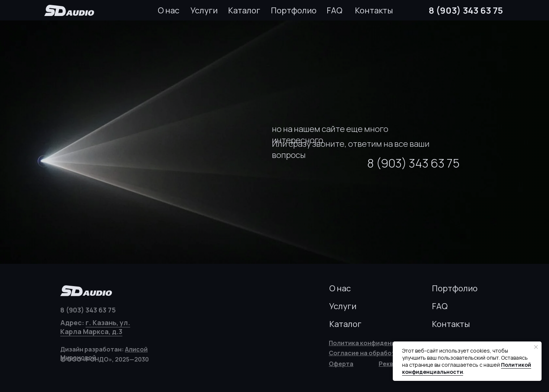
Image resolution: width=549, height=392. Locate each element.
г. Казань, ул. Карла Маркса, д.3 (95, 327)
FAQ (334, 10)
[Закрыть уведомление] (536, 347)
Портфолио (294, 10)
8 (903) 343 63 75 (466, 10)
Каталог (244, 10)
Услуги (204, 10)
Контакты (374, 10)
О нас (168, 10)
